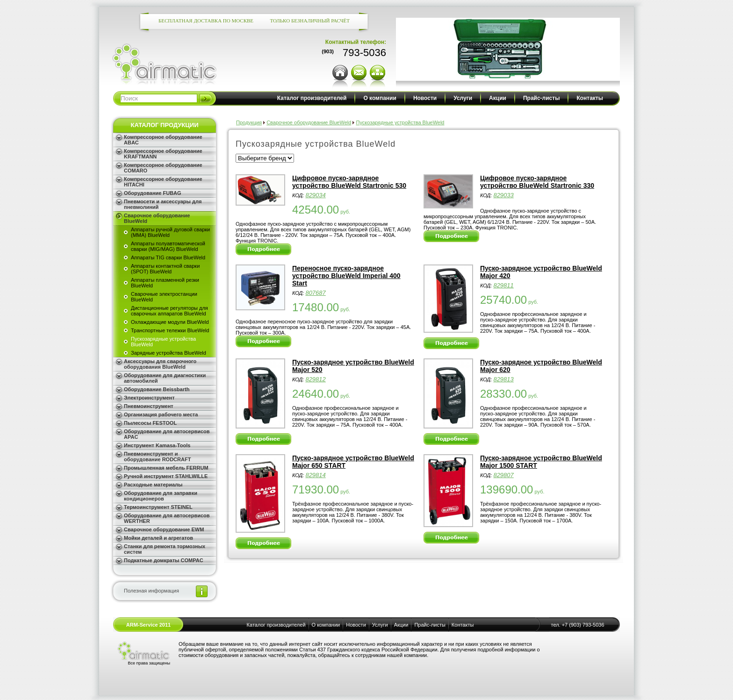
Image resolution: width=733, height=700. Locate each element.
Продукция (249, 122)
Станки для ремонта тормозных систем (165, 549)
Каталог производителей (312, 98)
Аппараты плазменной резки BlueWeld (165, 283)
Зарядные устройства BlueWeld (169, 353)
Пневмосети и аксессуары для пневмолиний (163, 204)
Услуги (463, 98)
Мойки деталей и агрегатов (158, 538)
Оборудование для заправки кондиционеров (161, 496)
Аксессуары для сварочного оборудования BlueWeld (160, 364)
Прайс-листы (541, 98)
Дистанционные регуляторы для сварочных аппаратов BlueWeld (169, 311)
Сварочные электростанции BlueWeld (164, 297)
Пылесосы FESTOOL (150, 423)
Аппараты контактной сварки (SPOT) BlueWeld (165, 269)
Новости (425, 98)
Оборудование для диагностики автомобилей (165, 378)
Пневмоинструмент (149, 406)
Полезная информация (151, 591)
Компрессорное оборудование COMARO (163, 168)
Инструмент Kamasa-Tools (157, 445)
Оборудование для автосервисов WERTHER (167, 518)
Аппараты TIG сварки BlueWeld (168, 257)
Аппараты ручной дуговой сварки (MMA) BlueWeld (170, 232)
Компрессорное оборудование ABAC (163, 140)
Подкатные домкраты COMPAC (164, 560)
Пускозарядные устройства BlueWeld (163, 342)
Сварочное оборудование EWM (164, 529)
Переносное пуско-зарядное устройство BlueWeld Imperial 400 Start (346, 276)
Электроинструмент (149, 398)
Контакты (590, 98)
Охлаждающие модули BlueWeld (170, 322)
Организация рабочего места (161, 414)
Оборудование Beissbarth (157, 389)
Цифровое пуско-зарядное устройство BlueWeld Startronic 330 (537, 182)
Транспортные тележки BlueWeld (170, 330)
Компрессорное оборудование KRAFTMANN (163, 154)
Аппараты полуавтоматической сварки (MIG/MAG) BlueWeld (168, 246)
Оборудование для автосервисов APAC (167, 434)
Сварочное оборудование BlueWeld (157, 218)
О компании (380, 98)
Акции (498, 98)
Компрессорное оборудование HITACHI (163, 182)
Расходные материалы (153, 485)
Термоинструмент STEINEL (158, 507)
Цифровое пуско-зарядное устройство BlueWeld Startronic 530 (349, 182)
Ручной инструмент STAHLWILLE (166, 476)
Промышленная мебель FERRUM (166, 468)
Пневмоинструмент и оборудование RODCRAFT (157, 457)
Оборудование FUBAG (153, 193)
